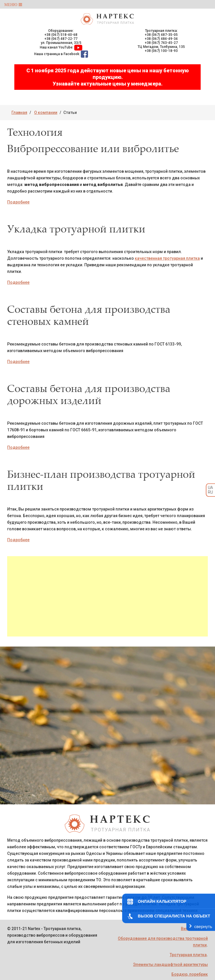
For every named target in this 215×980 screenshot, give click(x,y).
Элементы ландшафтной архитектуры (170, 965)
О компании (46, 112)
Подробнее (18, 202)
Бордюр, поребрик (190, 974)
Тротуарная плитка (188, 955)
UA (210, 488)
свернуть (203, 926)
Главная (19, 112)
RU (210, 492)
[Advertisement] (107, 596)
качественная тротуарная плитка (167, 258)
